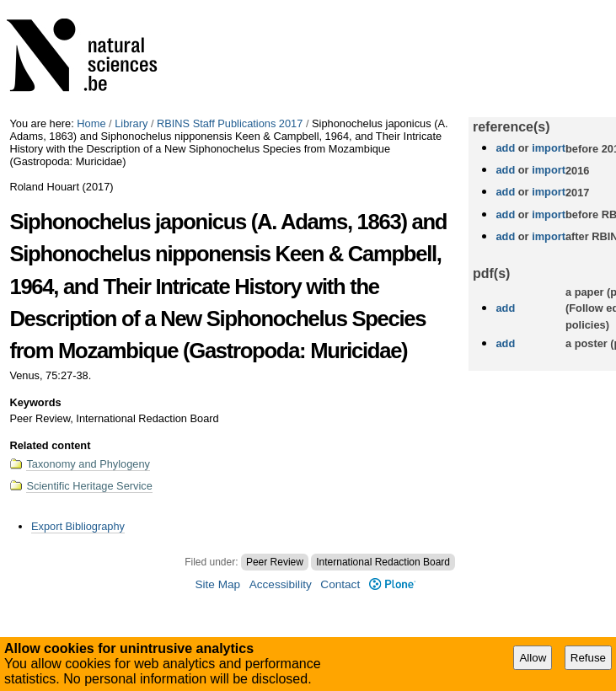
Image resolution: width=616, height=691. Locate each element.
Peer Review (275, 562)
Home (91, 123)
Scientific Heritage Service (89, 486)
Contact (340, 584)
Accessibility (281, 584)
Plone (392, 584)
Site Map (217, 584)
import (547, 148)
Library (131, 123)
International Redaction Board (383, 562)
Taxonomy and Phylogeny (88, 464)
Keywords (35, 402)
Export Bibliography (78, 526)
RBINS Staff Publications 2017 (230, 123)
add (505, 148)
